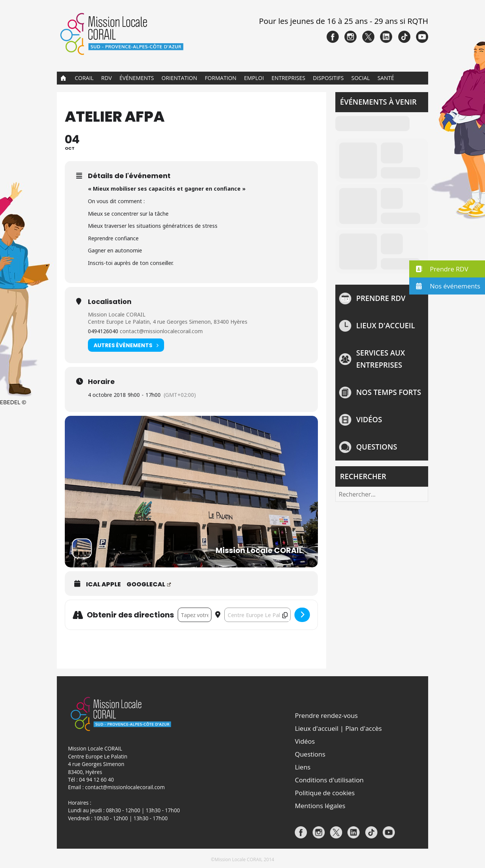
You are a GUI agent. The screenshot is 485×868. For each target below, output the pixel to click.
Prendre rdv (381, 298)
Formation (221, 78)
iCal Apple (103, 584)
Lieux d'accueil (386, 325)
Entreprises (289, 78)
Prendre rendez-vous (326, 715)
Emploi (254, 78)
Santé (386, 78)
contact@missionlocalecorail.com (161, 331)
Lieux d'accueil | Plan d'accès (338, 728)
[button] (447, 269)
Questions (377, 447)
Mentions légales (320, 806)
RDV (106, 78)
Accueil (63, 78)
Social (361, 78)
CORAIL (84, 78)
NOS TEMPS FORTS (389, 392)
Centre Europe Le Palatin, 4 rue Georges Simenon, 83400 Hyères (168, 322)
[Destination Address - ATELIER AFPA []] (257, 615)
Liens (303, 767)
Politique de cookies (325, 793)
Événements (137, 78)
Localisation (110, 302)
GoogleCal (149, 584)
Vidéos (369, 419)
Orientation (179, 78)
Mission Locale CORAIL (117, 314)
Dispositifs (328, 78)
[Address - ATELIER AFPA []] (195, 615)
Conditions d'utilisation (329, 780)
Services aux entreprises (381, 359)
